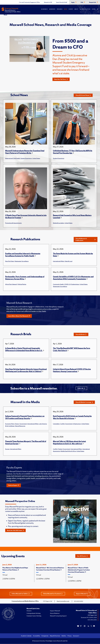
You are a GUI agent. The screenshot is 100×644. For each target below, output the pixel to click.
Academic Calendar (26, 637)
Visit (82, 2)
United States (36, 158)
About (76, 9)
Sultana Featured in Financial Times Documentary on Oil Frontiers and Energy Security (25, 418)
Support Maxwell (83, 595)
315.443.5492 (78, 602)
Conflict (62, 424)
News (66, 9)
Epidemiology (75, 284)
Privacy (70, 637)
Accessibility (37, 637)
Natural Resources (20, 427)
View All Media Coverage (85, 403)
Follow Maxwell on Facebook (53, 595)
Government (23, 424)
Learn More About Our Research (20, 316)
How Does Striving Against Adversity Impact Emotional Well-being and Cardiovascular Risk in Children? (26, 371)
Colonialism (56, 424)
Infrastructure (77, 424)
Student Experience (26, 158)
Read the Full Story (62, 79)
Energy (17, 424)
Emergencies (45, 637)
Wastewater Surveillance (22, 261)
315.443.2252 (92, 621)
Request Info (93, 2)
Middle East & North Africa (68, 452)
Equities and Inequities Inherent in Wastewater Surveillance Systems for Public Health (23, 255)
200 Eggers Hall (92, 616)
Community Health (58, 284)
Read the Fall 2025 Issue (16, 531)
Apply (73, 2)
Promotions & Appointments (13, 223)
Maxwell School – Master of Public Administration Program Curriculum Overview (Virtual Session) (79, 571)
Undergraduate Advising (34, 614)
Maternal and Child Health (13, 158)
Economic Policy (10, 424)
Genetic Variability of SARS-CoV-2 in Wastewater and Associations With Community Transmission (73, 278)
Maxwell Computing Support (58, 617)
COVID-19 (67, 284)
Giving (94, 9)
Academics (44, 9)
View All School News (84, 95)
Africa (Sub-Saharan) (11, 284)
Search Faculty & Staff (62, 2)
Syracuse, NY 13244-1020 (89, 618)
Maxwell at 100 (48, 2)
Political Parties (22, 284)
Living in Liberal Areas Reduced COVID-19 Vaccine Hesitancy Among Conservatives (72, 371)
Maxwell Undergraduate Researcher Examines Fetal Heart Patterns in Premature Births (25, 152)
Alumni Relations (85, 9)
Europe (7, 450)
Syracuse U (76, 637)
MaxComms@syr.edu (63, 602)
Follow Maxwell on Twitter (20, 595)
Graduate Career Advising (34, 617)
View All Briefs (81, 335)
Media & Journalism (59, 223)
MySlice (64, 637)
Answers (29, 612)
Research (60, 9)
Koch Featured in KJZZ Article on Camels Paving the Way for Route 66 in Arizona (72, 418)
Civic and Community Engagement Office (29, 2)
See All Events (83, 557)
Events (71, 9)
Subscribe (81, 389)
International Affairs (59, 261)
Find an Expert (14, 486)
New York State (10, 261)
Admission (52, 9)
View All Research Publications (86, 240)
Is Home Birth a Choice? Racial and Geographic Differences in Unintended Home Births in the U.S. (24, 350)
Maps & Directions (55, 637)
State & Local (69, 261)
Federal (60, 450)
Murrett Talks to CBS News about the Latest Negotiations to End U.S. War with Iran (69, 443)
